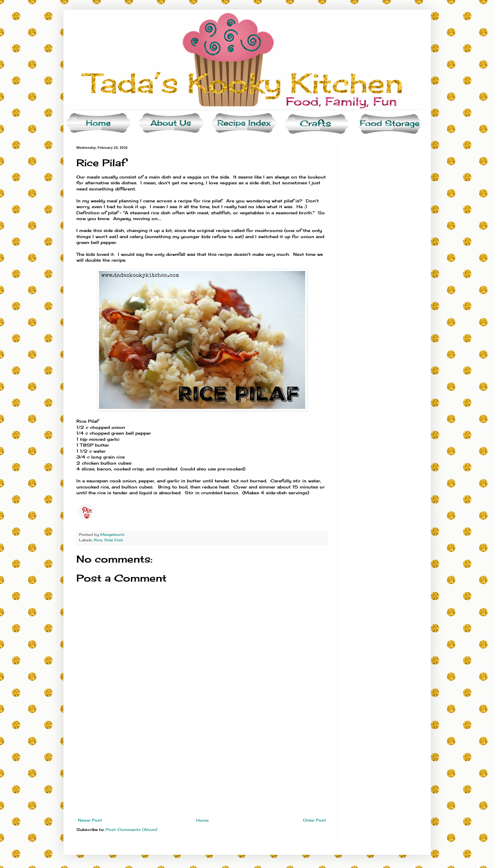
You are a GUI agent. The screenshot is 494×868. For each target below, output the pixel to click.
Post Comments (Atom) (131, 829)
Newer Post (90, 820)
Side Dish (114, 540)
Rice (98, 540)
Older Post (315, 820)
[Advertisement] (202, 770)
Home (202, 820)
